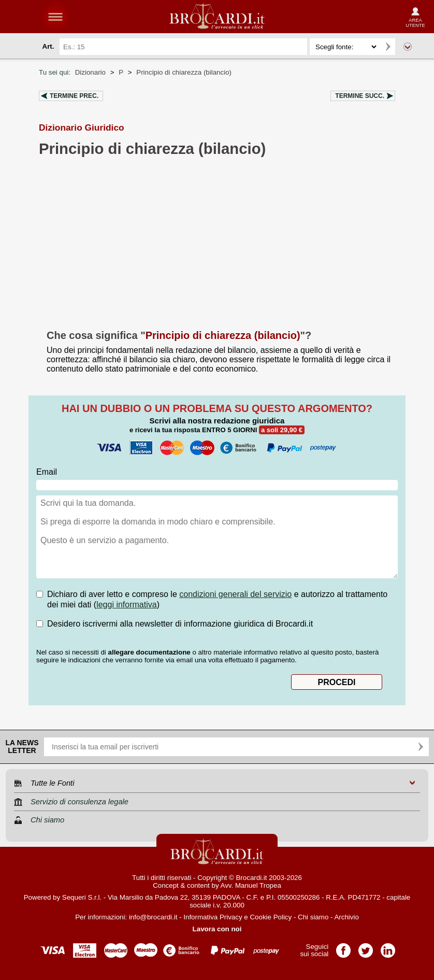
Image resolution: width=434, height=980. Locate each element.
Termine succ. (360, 96)
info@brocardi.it (153, 917)
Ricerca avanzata (408, 47)
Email (47, 472)
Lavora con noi (217, 929)
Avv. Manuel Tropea (251, 885)
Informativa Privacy (213, 917)
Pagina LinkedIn (388, 947)
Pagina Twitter (366, 947)
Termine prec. (74, 96)
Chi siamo (313, 917)
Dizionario (90, 72)
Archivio (346, 917)
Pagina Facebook (343, 947)
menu (55, 17)
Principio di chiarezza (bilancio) (184, 72)
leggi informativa (127, 605)
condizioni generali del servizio (235, 594)
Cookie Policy (271, 917)
